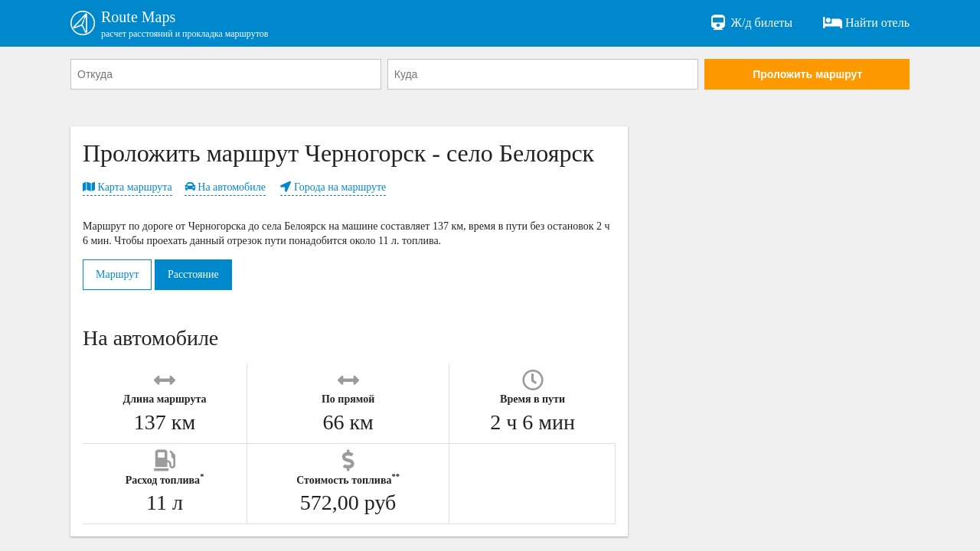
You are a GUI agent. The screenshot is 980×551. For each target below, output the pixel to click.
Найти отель (866, 23)
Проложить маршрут (807, 74)
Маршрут (117, 274)
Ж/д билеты (751, 23)
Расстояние (193, 274)
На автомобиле (225, 187)
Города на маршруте (333, 187)
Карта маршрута (127, 187)
